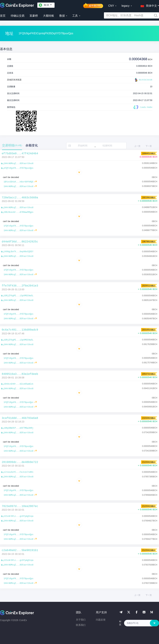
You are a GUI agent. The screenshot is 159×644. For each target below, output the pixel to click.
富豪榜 (34, 16)
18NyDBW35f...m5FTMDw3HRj (18, 428)
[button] (148, 5)
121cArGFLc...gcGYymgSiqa (18, 516)
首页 (3, 16)
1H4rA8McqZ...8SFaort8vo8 (18, 164)
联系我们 (81, 625)
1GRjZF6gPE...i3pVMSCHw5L (18, 296)
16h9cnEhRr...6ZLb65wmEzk (18, 384)
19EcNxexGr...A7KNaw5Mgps (18, 212)
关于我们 (81, 620)
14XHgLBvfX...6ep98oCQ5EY (18, 252)
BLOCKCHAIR (143, 80)
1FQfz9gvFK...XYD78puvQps (18, 168)
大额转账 (49, 16)
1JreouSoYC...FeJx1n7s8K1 (18, 472)
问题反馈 (101, 620)
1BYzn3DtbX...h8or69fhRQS (18, 182)
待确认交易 (18, 16)
